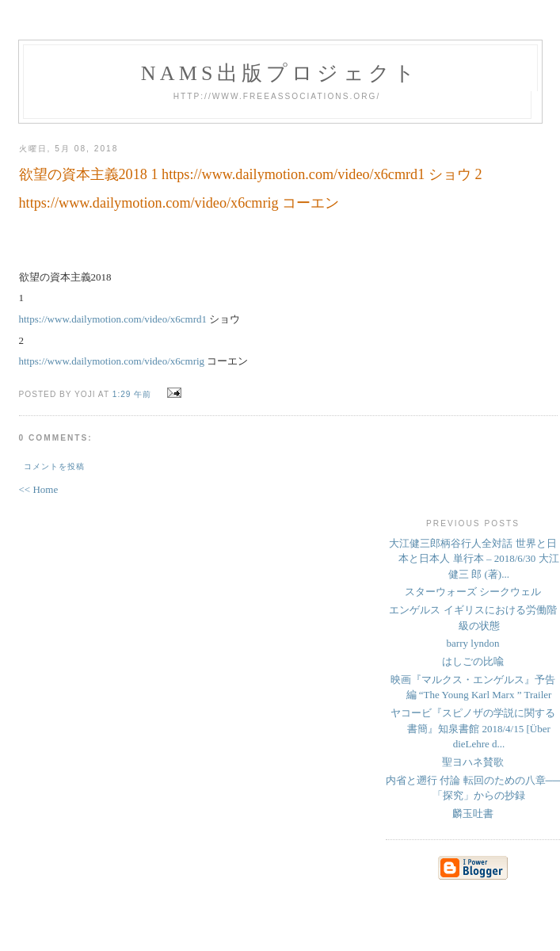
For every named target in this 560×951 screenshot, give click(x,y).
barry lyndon (473, 643)
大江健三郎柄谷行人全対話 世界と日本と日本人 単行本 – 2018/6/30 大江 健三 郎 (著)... (474, 559)
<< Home (39, 489)
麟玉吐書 (473, 814)
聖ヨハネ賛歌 (473, 762)
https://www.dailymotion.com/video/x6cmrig (112, 361)
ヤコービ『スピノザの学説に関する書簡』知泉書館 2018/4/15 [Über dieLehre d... (473, 728)
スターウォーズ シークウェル (473, 592)
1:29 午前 (132, 394)
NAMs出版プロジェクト (280, 73)
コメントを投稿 (54, 466)
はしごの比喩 (473, 661)
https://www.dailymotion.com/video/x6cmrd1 (113, 319)
